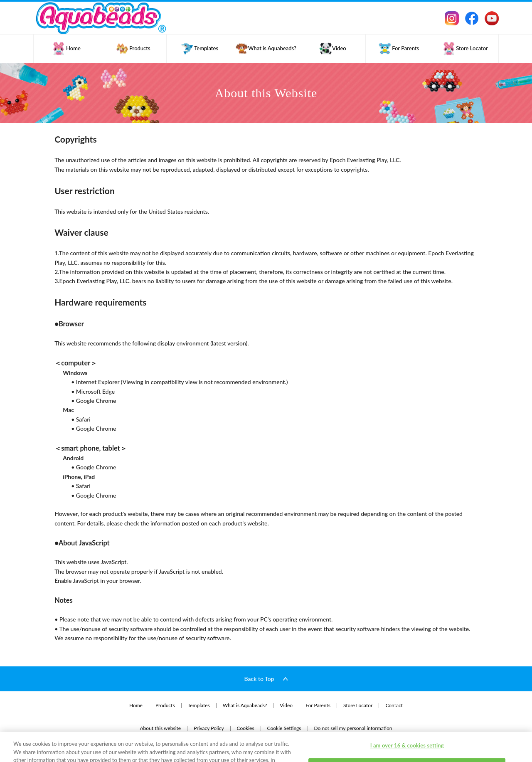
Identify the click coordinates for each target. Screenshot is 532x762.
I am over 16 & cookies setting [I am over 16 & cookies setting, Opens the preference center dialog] (407, 715)
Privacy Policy (70, 737)
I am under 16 (407, 736)
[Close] (519, 735)
